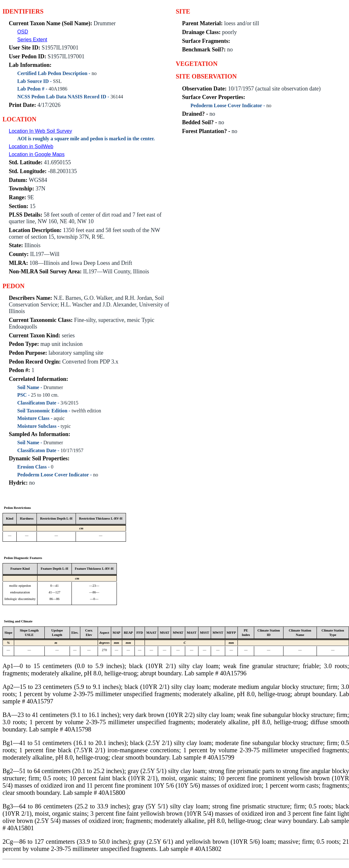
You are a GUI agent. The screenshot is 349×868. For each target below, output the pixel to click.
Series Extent (32, 40)
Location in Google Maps (37, 154)
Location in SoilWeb (31, 146)
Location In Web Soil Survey (40, 131)
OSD (23, 32)
